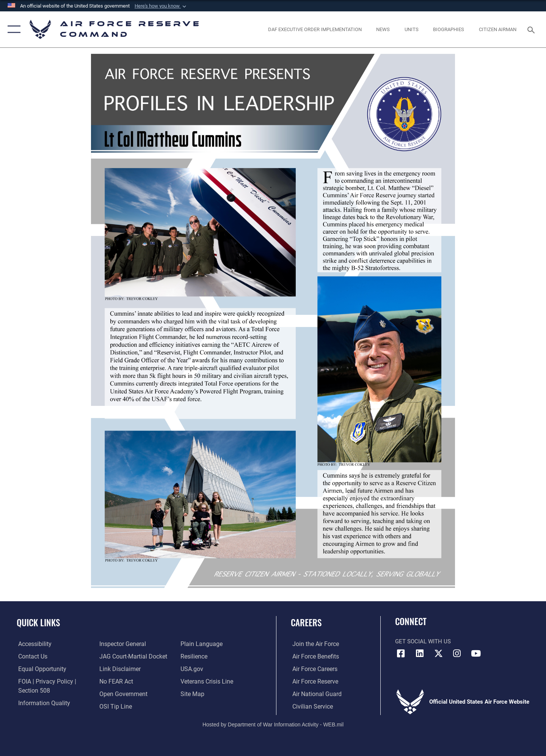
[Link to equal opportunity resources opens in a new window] (39, 669)
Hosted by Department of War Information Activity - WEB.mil (273, 724)
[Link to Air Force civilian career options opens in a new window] (310, 706)
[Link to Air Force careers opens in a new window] (313, 669)
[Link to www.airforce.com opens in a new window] (313, 644)
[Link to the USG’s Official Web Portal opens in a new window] (192, 669)
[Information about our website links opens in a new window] (119, 669)
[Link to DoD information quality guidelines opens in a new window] (41, 703)
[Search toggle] (532, 29)
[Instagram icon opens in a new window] (457, 654)
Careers (306, 622)
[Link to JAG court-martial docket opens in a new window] (132, 657)
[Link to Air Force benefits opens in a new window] (313, 657)
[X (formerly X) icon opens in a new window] (438, 654)
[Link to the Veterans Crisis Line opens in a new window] (206, 682)
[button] (161, 6)
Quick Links (38, 622)
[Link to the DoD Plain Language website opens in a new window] (200, 644)
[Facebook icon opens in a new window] (401, 654)
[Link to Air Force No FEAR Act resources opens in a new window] (115, 682)
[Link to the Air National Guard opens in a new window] (314, 694)
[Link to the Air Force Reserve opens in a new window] (313, 682)
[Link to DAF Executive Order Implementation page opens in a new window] (315, 29)
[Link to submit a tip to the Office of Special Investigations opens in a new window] (114, 706)
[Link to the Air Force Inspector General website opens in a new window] (121, 644)
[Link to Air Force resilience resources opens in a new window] (194, 657)
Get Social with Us (423, 641)
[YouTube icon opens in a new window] (476, 654)
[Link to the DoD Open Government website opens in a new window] (122, 694)
